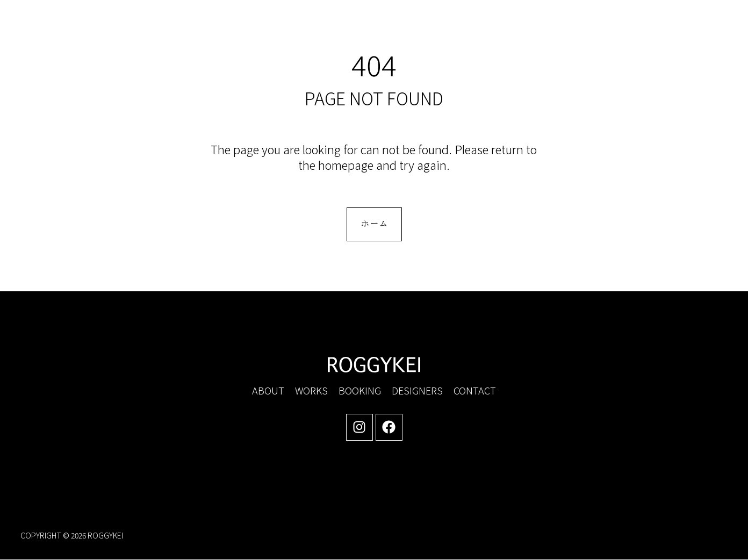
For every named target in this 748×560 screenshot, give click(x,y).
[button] (636, 31)
